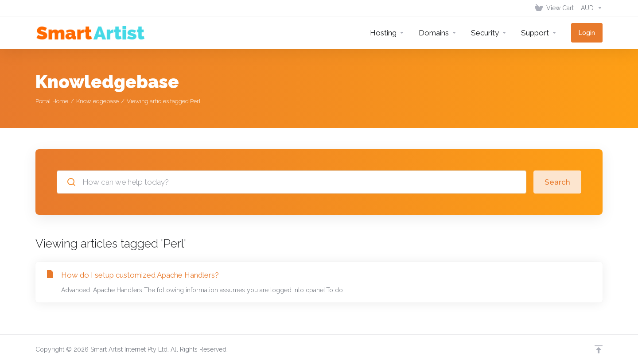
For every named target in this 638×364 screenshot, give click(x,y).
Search (557, 182)
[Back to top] (599, 349)
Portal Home (52, 101)
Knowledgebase (97, 101)
